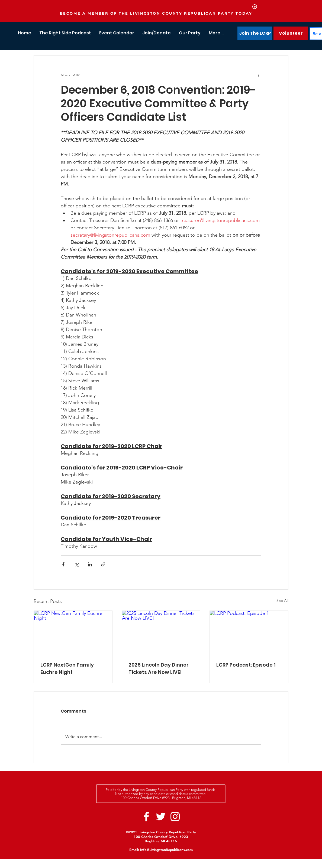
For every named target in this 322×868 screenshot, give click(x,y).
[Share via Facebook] (63, 564)
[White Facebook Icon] (146, 817)
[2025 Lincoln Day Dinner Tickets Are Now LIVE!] (161, 633)
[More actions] (258, 75)
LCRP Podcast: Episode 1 (246, 665)
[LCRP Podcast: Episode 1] (249, 633)
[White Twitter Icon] (161, 817)
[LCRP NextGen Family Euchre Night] (73, 633)
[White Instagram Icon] (175, 817)
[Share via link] (103, 564)
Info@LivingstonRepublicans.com (166, 850)
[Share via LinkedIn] (90, 564)
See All (282, 601)
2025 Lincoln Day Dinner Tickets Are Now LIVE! (159, 668)
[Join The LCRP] (255, 33)
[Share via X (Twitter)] (77, 564)
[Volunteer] (291, 33)
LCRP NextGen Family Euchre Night (67, 668)
